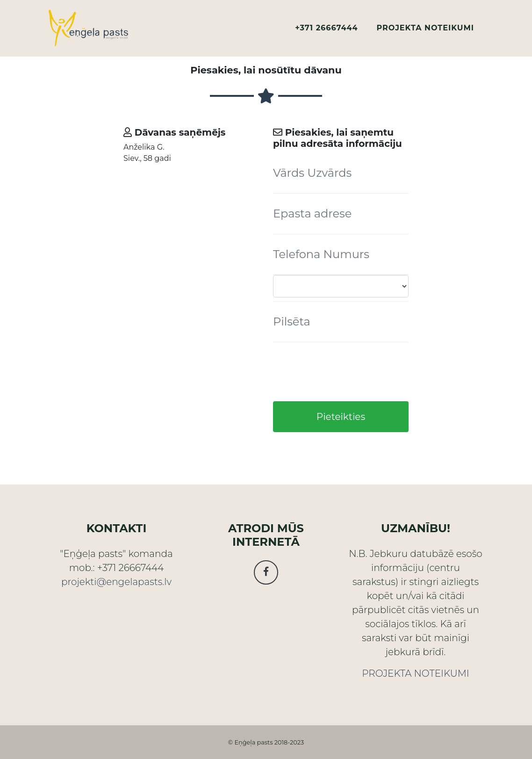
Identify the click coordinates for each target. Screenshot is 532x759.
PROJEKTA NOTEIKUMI (425, 32)
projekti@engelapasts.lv (116, 582)
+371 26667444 (326, 32)
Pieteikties (341, 417)
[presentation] (344, 372)
